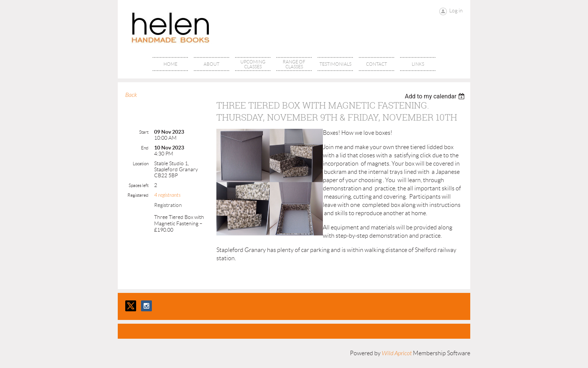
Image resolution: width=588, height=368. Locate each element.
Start (144, 132)
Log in (456, 11)
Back (131, 95)
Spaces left (139, 185)
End (145, 148)
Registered (138, 195)
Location (141, 164)
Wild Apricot (397, 353)
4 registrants (167, 195)
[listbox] (436, 96)
